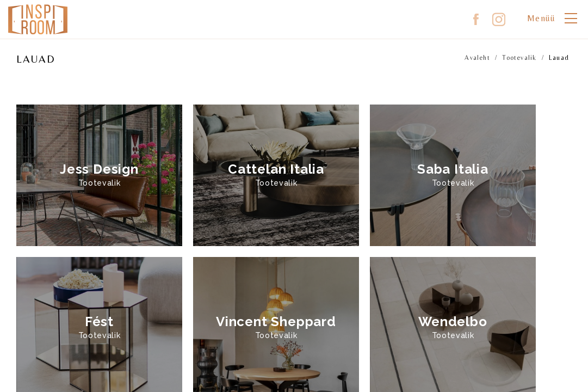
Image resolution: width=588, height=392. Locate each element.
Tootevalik (519, 58)
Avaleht (477, 58)
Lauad (559, 58)
